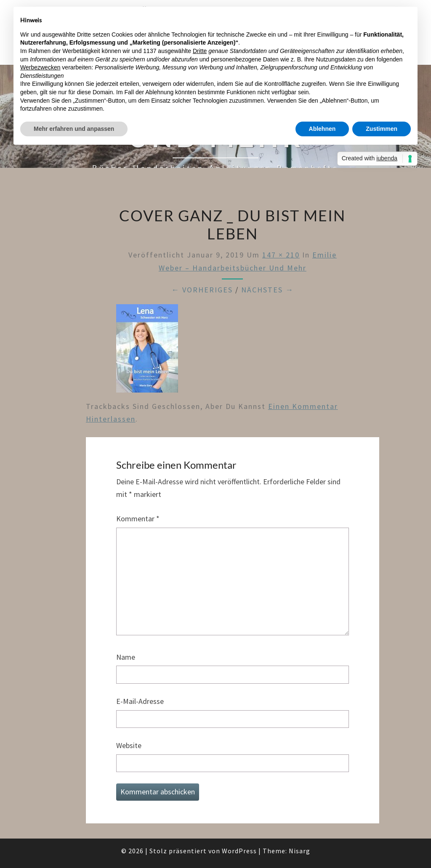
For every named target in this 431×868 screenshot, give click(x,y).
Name (126, 657)
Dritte (200, 51)
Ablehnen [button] (322, 129)
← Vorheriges (202, 290)
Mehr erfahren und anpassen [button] (74, 129)
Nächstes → (267, 290)
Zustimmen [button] (382, 129)
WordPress (239, 851)
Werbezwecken (40, 67)
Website (129, 745)
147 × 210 (281, 255)
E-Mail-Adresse (140, 701)
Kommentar (138, 519)
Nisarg (299, 851)
